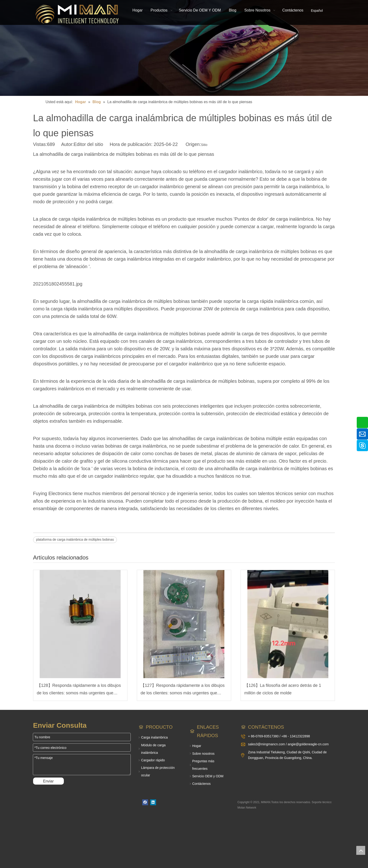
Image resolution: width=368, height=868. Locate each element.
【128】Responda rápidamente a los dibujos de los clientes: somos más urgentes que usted (79, 690)
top (361, 850)
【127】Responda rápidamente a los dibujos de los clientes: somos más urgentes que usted (183, 690)
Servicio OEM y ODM (208, 776)
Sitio (204, 145)
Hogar (197, 746)
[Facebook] (145, 802)
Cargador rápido (153, 760)
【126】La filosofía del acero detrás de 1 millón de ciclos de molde (283, 689)
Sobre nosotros (203, 754)
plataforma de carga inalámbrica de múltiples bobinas (75, 540)
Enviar (48, 781)
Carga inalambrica (154, 737)
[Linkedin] (153, 802)
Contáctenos (201, 784)
